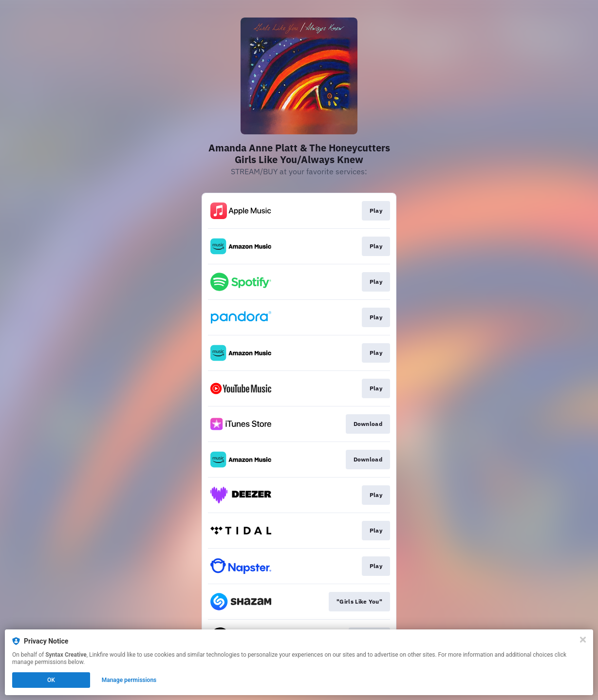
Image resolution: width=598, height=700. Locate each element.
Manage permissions (129, 680)
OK (51, 680)
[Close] (583, 640)
